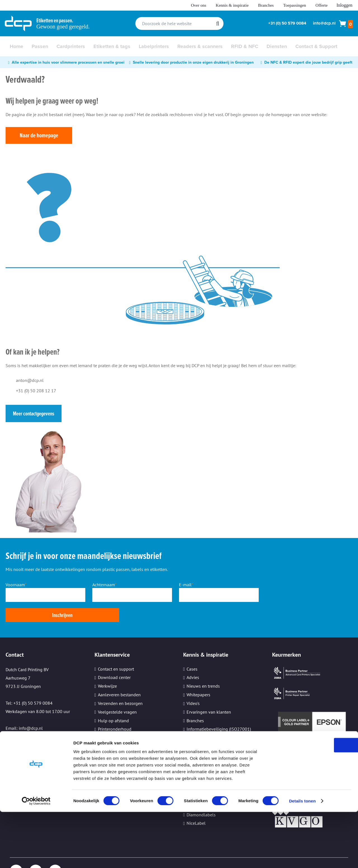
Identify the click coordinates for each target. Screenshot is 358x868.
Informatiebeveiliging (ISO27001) (219, 709)
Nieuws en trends (203, 666)
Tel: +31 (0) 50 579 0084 (29, 683)
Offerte (322, 5)
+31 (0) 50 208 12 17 (36, 391)
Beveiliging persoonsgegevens (127, 717)
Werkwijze (107, 666)
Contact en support (116, 648)
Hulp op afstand (113, 700)
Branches (266, 5)
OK (311, 801)
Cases (192, 648)
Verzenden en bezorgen (120, 683)
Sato (191, 768)
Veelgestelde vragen (117, 692)
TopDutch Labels (202, 786)
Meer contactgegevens (34, 413)
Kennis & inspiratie (232, 5)
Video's (193, 683)
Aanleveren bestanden (119, 674)
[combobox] (179, 23)
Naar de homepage (39, 135)
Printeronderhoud (115, 709)
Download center (114, 657)
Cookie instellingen (116, 735)
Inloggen (344, 5)
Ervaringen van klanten (209, 692)
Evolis (192, 777)
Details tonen (302, 857)
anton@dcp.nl (30, 380)
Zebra (192, 751)
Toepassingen (295, 5)
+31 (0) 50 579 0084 (287, 23)
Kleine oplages (112, 726)
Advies (193, 657)
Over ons (199, 5)
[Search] (218, 23)
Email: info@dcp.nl (24, 708)
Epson (193, 760)
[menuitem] (17, 46)
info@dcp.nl (324, 23)
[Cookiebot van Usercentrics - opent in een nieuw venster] (36, 857)
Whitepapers (198, 674)
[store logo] (18, 23)
